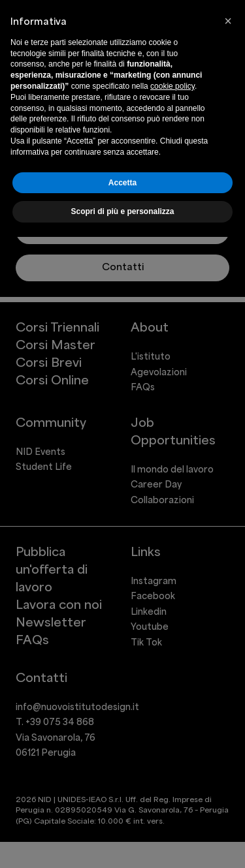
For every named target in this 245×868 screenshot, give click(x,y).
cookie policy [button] (172, 86)
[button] (228, 21)
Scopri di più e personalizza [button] (122, 211)
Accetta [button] (122, 183)
